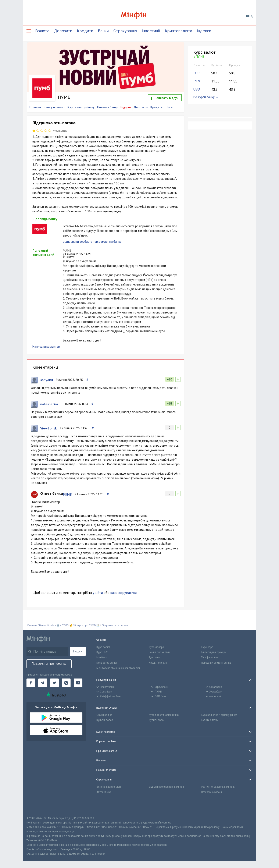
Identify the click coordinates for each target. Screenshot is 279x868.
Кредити (85, 31)
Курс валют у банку (81, 107)
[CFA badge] (36, 808)
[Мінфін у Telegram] (43, 683)
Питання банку (108, 107)
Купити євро (156, 720)
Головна (35, 107)
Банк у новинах (54, 107)
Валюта (42, 31)
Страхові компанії (212, 792)
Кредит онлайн (158, 663)
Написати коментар (46, 347)
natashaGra (49, 404)
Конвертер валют (107, 663)
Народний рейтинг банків (216, 663)
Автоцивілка (104, 792)
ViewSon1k (60, 131)
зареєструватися (124, 593)
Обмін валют (104, 715)
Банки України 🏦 (50, 625)
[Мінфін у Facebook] (31, 683)
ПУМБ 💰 (67, 625)
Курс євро (207, 647)
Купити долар (105, 720)
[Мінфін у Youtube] (78, 683)
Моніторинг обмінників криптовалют (118, 668)
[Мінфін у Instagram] (66, 683)
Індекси (204, 31)
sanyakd (47, 380)
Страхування (125, 31)
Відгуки (126, 107)
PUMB (67, 251)
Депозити (63, 31)
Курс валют (103, 647)
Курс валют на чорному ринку (219, 715)
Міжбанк (102, 658)
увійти (98, 593)
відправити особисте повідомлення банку (92, 242)
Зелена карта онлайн (109, 787)
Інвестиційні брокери (214, 652)
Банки (103, 31)
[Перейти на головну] (140, 16)
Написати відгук (164, 98)
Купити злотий (210, 720)
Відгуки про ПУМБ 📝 (87, 625)
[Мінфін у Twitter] (54, 683)
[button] (175, 51)
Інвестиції (151, 31)
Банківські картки (159, 652)
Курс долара (156, 647)
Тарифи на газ (210, 658)
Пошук (78, 651)
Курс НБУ (102, 652)
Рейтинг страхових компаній (218, 787)
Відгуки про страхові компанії (167, 787)
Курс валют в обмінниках (164, 715)
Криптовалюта (178, 31)
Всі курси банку (204, 97)
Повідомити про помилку (49, 664)
